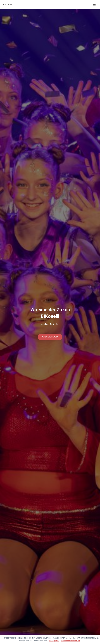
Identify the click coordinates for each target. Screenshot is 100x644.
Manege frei (54, 641)
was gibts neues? (50, 337)
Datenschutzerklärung (71, 641)
